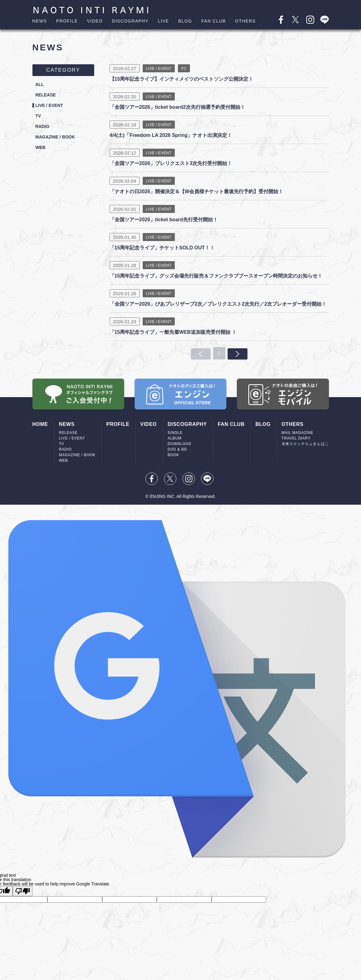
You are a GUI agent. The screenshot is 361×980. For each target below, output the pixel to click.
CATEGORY (63, 70)
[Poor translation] (23, 891)
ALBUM (175, 438)
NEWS (40, 21)
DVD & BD (177, 449)
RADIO (44, 129)
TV (39, 118)
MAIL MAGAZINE (298, 433)
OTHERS (245, 21)
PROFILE (67, 21)
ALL (40, 85)
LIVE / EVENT (51, 107)
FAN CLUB (214, 21)
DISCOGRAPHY (130, 21)
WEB (41, 151)
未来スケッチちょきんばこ (305, 444)
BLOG (185, 21)
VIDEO (95, 21)
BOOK (174, 455)
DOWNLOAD (180, 444)
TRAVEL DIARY (296, 438)
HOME (40, 424)
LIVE (163, 21)
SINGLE (175, 433)
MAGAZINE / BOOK (58, 140)
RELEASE (47, 96)
